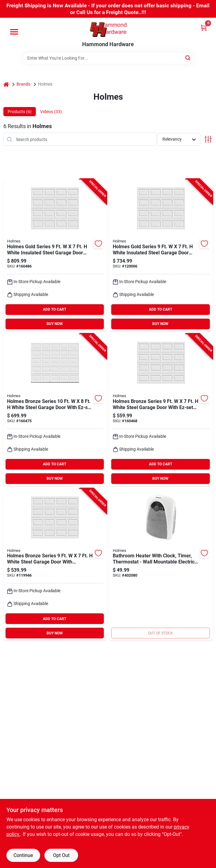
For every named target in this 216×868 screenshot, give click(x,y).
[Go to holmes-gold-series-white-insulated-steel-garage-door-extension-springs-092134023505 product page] (161, 255)
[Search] (188, 58)
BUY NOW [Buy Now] (55, 324)
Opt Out (61, 855)
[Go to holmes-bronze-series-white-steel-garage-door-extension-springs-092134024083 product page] (55, 565)
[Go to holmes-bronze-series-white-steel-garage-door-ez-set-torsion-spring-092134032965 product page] (161, 410)
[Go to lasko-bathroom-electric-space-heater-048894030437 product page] (161, 565)
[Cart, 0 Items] (204, 28)
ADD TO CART (55, 309)
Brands (23, 84)
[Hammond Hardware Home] (108, 30)
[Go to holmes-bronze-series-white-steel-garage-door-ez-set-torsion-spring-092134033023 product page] (55, 410)
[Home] (6, 84)
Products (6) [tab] (20, 112)
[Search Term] (108, 58)
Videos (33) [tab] (51, 112)
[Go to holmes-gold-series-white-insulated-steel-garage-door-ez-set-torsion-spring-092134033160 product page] (55, 255)
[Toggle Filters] (208, 139)
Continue (23, 855)
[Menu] (14, 32)
